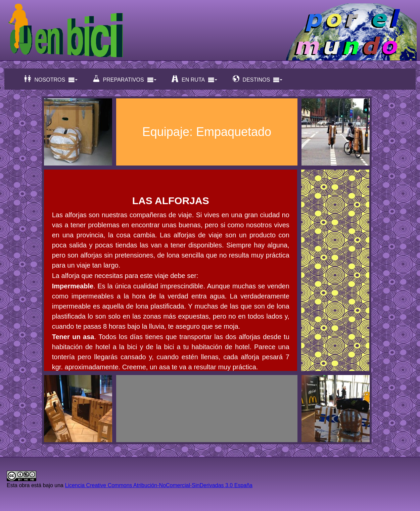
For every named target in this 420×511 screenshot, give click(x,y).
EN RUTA (195, 79)
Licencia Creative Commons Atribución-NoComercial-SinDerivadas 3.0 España (158, 485)
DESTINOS (258, 79)
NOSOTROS (51, 79)
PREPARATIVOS (125, 79)
